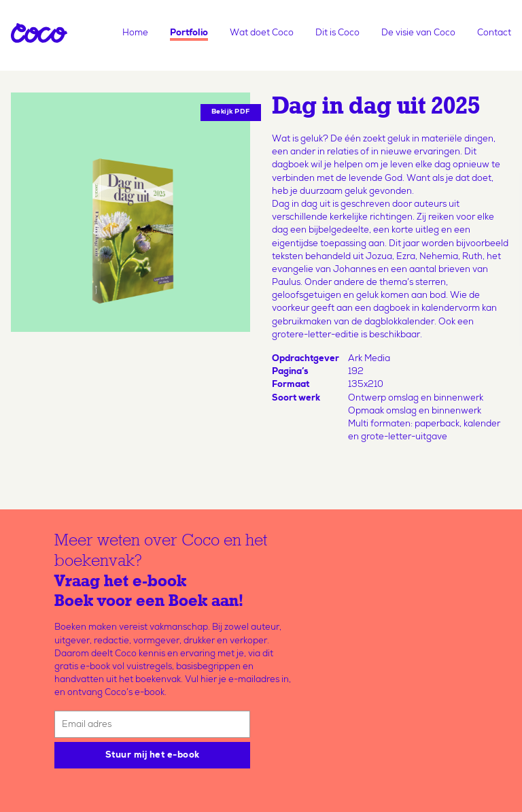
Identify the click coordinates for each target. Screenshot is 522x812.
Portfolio (189, 34)
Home (135, 34)
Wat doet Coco (262, 34)
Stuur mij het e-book (153, 756)
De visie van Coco (418, 34)
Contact (494, 34)
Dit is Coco (337, 34)
